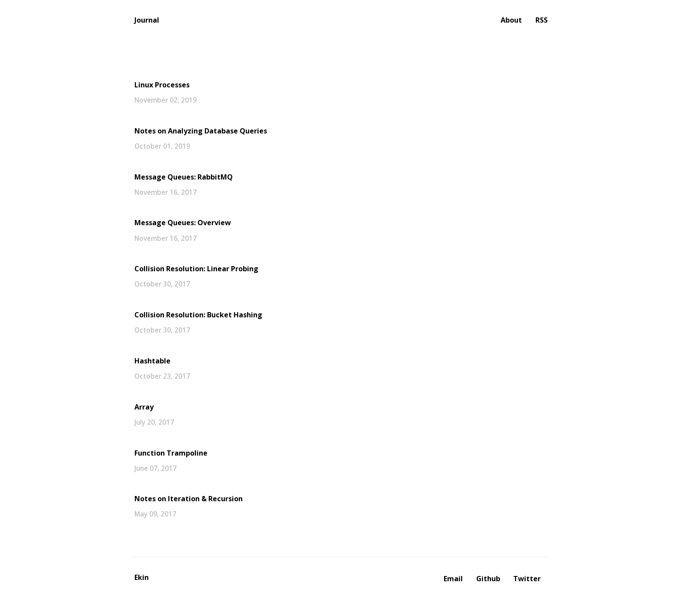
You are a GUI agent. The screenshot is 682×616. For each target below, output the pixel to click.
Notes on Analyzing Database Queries (201, 131)
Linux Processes (162, 85)
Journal (147, 20)
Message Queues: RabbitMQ (184, 177)
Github (488, 579)
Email (453, 579)
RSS (542, 20)
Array (144, 407)
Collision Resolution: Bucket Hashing (198, 315)
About (511, 20)
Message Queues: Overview (183, 223)
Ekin (142, 577)
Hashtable (152, 361)
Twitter (527, 579)
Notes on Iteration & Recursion (189, 499)
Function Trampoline (171, 453)
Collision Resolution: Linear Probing (196, 269)
